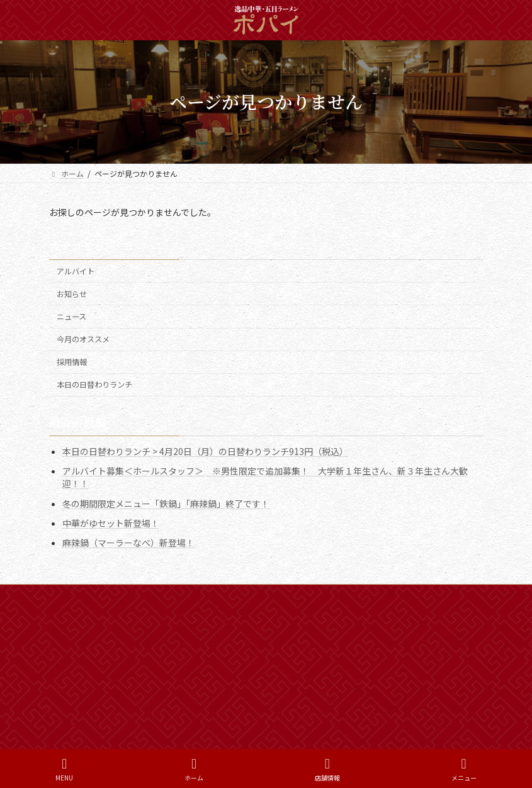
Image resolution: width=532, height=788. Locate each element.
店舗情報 (327, 769)
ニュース (71, 317)
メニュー (464, 769)
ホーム (72, 596)
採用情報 (72, 362)
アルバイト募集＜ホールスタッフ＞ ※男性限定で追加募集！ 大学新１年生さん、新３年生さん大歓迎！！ (265, 477)
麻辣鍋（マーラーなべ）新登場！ (128, 543)
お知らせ (72, 294)
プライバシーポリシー (273, 596)
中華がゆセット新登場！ (111, 522)
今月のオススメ (83, 339)
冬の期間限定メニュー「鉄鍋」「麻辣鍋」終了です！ (166, 503)
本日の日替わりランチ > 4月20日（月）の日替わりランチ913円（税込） (205, 451)
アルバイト (76, 271)
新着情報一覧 (132, 596)
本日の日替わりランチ (94, 385)
